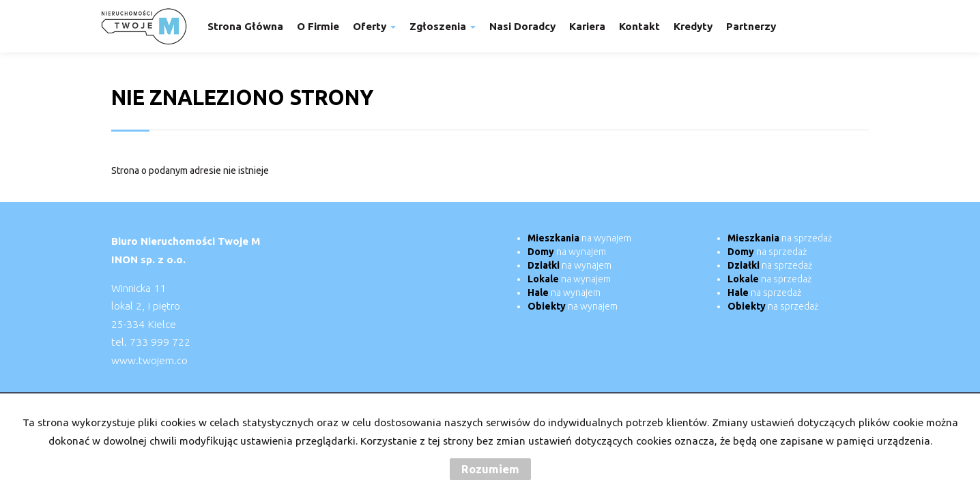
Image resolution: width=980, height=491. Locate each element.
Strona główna (245, 26)
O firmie (318, 26)
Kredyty (693, 26)
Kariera (587, 26)
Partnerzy (751, 26)
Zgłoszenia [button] (443, 26)
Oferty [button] (374, 26)
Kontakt (639, 26)
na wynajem (579, 238)
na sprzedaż (780, 238)
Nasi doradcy (522, 26)
